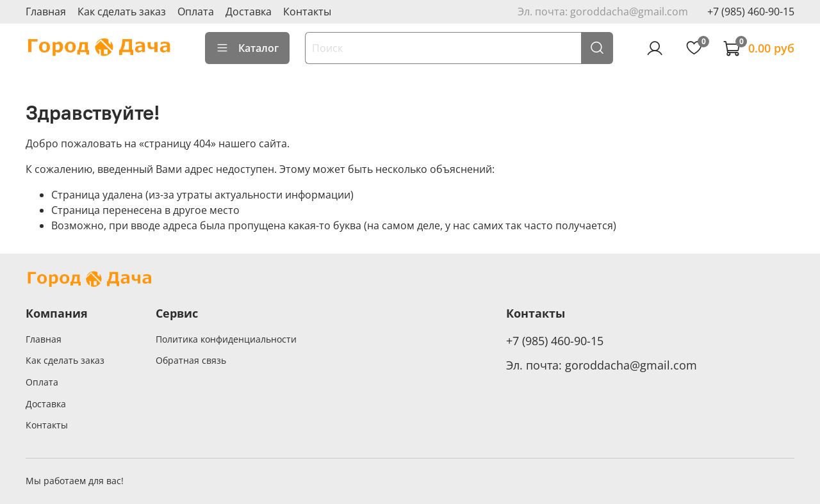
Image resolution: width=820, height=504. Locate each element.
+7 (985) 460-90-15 (751, 12)
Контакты (307, 12)
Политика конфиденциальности (226, 339)
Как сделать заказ (122, 12)
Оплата (196, 12)
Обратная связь (191, 360)
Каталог (247, 48)
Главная (46, 12)
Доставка (249, 12)
